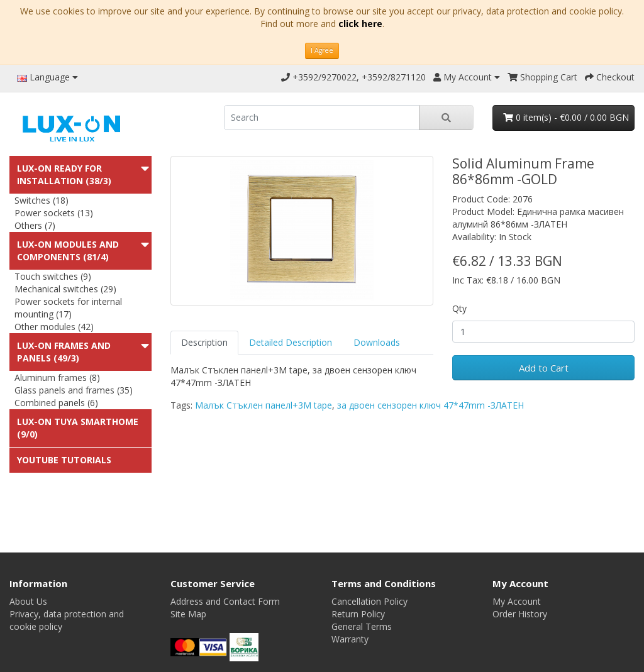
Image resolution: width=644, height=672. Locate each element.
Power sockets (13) (54, 213)
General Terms (362, 626)
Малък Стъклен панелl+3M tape (264, 405)
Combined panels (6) (56, 403)
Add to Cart (544, 368)
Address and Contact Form (225, 601)
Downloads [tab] (377, 342)
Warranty (350, 639)
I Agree (322, 50)
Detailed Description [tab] (291, 342)
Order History (520, 614)
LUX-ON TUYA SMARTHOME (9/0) (78, 428)
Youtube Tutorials (64, 460)
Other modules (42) (54, 327)
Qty (459, 308)
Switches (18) (42, 200)
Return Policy (358, 614)
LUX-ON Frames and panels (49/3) (64, 352)
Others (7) (35, 225)
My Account (517, 601)
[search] (322, 118)
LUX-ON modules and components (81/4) (68, 251)
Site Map (188, 614)
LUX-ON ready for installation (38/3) (64, 174)
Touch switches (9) (53, 276)
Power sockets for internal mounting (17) (68, 308)
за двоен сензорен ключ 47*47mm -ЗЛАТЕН (430, 405)
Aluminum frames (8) (57, 377)
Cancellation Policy (369, 601)
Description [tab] (204, 342)
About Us (28, 601)
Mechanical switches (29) (65, 289)
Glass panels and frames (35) (74, 390)
